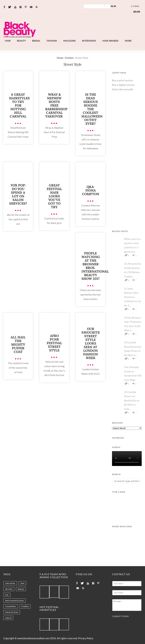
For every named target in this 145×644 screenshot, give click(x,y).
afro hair (9, 589)
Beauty (21, 41)
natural (8, 618)
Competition (11, 606)
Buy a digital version (123, 85)
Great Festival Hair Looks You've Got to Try (54, 196)
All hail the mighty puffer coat (18, 344)
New (22, 583)
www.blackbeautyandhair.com (33, 638)
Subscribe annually (123, 89)
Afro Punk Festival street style (54, 343)
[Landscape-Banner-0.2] (88, 35)
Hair (8, 41)
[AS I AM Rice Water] (127, 162)
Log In (112, 6)
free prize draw (12, 612)
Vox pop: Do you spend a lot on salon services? (18, 194)
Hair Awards (110, 41)
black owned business (14, 601)
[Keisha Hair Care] (127, 222)
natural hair (10, 583)
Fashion (52, 41)
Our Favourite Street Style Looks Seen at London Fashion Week (91, 343)
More (128, 41)
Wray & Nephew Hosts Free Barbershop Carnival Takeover (56, 105)
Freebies (25, 606)
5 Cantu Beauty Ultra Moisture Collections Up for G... (132, 297)
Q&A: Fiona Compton (91, 190)
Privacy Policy (86, 638)
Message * (127, 605)
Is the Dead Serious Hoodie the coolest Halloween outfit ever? (92, 109)
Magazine (70, 41)
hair (7, 595)
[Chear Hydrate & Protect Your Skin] (127, 192)
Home (60, 58)
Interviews (89, 41)
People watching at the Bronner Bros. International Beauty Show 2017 (95, 266)
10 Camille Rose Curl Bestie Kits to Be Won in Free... (132, 400)
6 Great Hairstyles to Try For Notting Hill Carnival (19, 105)
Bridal (36, 41)
